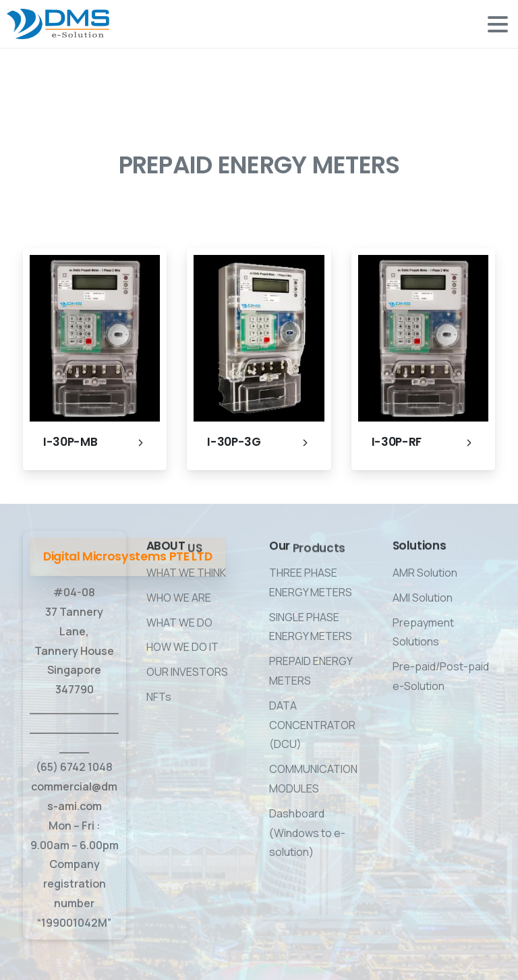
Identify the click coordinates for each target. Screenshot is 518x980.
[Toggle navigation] (498, 24)
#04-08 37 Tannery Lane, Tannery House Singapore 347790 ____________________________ (74, 670)
